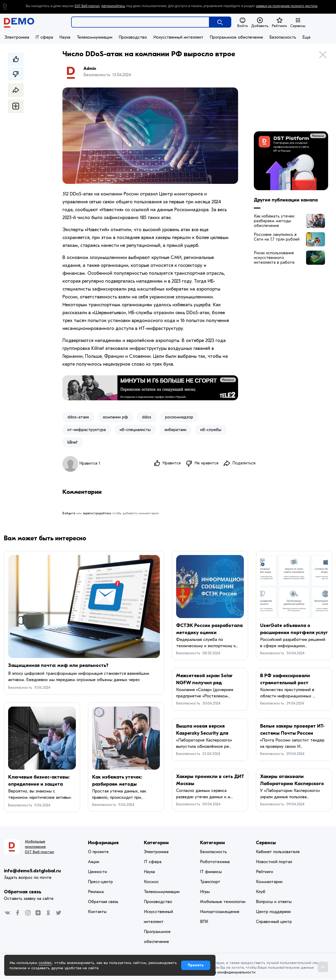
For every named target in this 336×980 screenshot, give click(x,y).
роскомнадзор (179, 417)
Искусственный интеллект (178, 37)
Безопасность (283, 37)
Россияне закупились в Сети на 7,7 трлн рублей (277, 237)
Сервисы (298, 23)
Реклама (228, 380)
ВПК (204, 922)
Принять (196, 965)
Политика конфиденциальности (228, 973)
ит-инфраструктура (87, 430)
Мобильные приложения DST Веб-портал (40, 847)
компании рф (115, 417)
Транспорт (210, 882)
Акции (94, 862)
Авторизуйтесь (113, 6)
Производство (133, 37)
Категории (156, 843)
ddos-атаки (78, 417)
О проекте (98, 852)
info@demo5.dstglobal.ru (32, 871)
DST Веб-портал (87, 6)
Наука (65, 37)
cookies (45, 963)
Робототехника (215, 862)
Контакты (97, 912)
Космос (151, 882)
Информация (103, 843)
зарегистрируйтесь (97, 514)
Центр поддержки (273, 912)
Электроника (17, 37)
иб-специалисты (135, 430)
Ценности (97, 872)
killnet (72, 442)
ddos (147, 417)
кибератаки (175, 430)
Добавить (260, 23)
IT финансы (211, 872)
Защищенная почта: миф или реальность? (58, 666)
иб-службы (211, 430)
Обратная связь (23, 892)
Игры (205, 892)
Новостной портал (274, 862)
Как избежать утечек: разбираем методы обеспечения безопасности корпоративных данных (276, 221)
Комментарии (269, 882)
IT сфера (44, 37)
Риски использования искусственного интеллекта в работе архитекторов (274, 258)
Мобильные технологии (223, 902)
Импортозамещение (220, 912)
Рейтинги (279, 23)
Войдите (69, 514)
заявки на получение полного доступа (287, 6)
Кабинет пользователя (278, 852)
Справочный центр (274, 922)
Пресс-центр (100, 882)
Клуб (261, 892)
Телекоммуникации (94, 37)
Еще (306, 37)
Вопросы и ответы (274, 902)
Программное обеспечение (236, 37)
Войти (243, 23)
